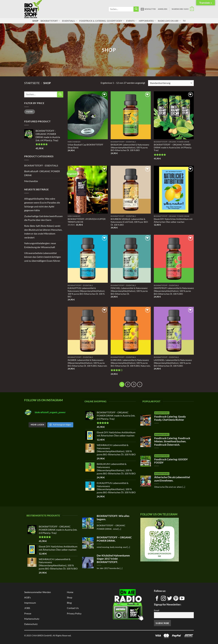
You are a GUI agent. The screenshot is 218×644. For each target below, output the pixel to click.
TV (184, 21)
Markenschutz (32, 619)
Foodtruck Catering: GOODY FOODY (171, 461)
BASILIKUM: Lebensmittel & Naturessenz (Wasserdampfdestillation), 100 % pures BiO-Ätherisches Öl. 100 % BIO (130, 147)
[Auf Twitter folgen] (170, 600)
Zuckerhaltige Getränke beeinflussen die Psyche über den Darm (43, 218)
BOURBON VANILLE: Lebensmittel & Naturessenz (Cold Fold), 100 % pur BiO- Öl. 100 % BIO (130, 222)
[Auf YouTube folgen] (182, 600)
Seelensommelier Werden (38, 592)
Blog (69, 603)
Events (131, 21)
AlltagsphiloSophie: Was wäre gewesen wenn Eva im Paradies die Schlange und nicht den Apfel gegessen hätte (42, 204)
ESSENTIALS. (70, 21)
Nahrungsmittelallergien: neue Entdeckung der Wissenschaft (40, 245)
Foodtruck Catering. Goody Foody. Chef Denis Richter (170, 418)
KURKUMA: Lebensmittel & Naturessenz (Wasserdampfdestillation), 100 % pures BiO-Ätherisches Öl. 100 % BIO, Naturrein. (131, 363)
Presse (28, 613)
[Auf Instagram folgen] (163, 600)
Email (157, 610)
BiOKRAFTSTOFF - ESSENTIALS (41, 165)
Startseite (32, 83)
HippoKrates (147, 21)
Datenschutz (31, 624)
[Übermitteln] (136, 9)
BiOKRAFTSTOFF (50, 21)
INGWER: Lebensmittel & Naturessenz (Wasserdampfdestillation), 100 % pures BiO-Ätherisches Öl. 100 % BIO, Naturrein (87, 363)
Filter (30, 112)
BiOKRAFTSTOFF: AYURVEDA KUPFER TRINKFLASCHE (87, 220)
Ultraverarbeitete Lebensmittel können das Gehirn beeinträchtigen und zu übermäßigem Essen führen (43, 257)
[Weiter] (140, 384)
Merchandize (31, 181)
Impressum (30, 603)
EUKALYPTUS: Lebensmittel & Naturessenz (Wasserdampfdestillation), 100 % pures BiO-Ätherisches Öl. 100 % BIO (86, 292)
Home (70, 592)
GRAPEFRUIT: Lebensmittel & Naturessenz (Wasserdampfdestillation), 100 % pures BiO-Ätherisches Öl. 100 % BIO (174, 291)
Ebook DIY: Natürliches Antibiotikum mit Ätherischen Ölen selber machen (173, 220)
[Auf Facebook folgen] (157, 600)
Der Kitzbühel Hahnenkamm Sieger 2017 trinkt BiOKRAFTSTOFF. (113, 559)
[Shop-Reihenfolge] (171, 83)
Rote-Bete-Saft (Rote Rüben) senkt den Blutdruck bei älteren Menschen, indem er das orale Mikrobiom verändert (43, 232)
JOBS (27, 608)
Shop (35, 21)
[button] (148, 9)
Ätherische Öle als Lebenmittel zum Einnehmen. (172, 479)
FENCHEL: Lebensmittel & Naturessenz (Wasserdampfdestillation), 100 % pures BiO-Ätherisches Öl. (129, 291)
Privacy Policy (74, 613)
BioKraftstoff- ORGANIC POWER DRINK (42, 173)
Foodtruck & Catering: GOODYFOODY (102, 21)
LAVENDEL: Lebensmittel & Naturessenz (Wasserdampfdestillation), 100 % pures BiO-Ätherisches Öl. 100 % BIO (173, 363)
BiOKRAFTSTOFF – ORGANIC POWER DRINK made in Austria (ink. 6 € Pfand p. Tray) (173, 147)
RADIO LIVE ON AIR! (169, 21)
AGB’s (27, 597)
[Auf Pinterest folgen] (176, 600)
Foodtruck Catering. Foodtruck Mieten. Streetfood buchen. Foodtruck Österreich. (172, 442)
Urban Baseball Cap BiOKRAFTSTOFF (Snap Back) (85, 146)
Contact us (73, 608)
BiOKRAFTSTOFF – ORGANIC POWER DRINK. (114, 539)
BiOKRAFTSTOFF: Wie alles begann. (113, 518)
